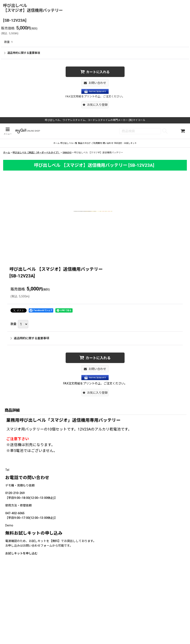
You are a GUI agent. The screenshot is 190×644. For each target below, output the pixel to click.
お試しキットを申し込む (21, 557)
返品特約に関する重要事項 (22, 53)
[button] (95, 105)
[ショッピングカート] (183, 131)
